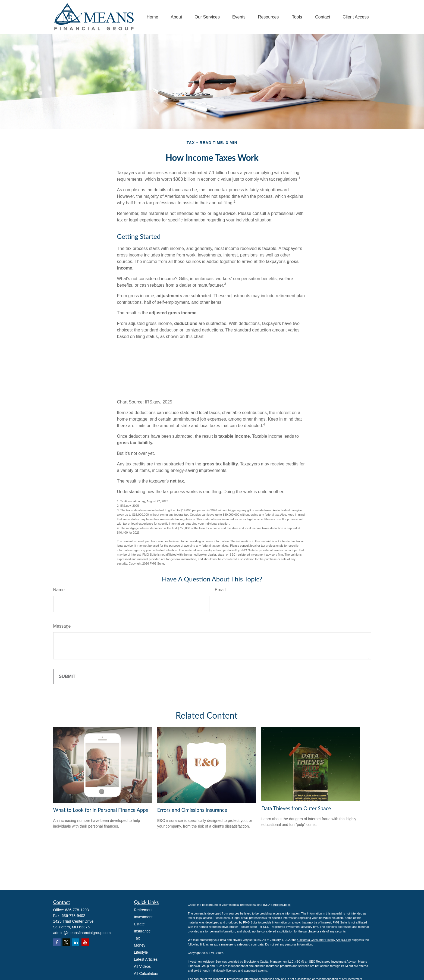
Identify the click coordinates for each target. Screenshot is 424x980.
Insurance (142, 931)
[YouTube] (85, 942)
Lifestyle (141, 952)
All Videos (142, 966)
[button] (153, 17)
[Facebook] (57, 942)
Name (59, 590)
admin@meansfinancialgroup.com (82, 933)
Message (62, 626)
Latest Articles (146, 959)
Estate (139, 924)
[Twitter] (66, 942)
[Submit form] (67, 677)
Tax (137, 938)
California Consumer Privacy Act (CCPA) (324, 940)
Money (140, 945)
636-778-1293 (77, 910)
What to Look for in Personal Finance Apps (101, 810)
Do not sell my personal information (288, 944)
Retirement (143, 910)
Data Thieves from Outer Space (296, 808)
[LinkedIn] (76, 942)
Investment (143, 917)
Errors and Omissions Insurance (192, 810)
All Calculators (146, 973)
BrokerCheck (282, 905)
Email (220, 590)
